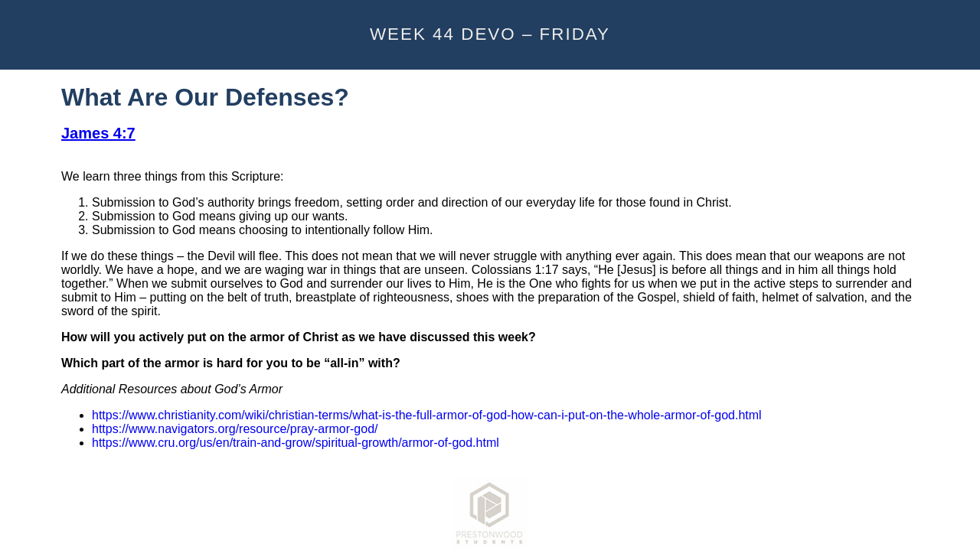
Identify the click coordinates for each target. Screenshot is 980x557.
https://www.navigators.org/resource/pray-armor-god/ (235, 429)
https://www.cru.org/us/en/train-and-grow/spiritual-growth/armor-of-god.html (296, 443)
